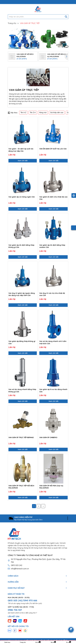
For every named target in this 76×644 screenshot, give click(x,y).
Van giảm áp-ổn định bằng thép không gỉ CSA (21, 246)
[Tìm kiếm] (66, 17)
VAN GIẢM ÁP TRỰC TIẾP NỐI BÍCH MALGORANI (21, 487)
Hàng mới (43, 113)
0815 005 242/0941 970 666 (22, 600)
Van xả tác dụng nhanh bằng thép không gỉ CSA (22, 391)
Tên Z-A (33, 113)
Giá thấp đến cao (57, 113)
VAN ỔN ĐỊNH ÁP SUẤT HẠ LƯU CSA (53, 149)
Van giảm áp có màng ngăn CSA (22, 197)
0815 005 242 (17, 565)
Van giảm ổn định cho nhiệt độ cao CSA (53, 198)
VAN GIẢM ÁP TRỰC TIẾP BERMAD (21, 437)
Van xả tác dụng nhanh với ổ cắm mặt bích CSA (53, 342)
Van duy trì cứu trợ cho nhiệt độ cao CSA (52, 294)
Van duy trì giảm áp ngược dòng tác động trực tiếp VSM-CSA (22, 294)
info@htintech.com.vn (20, 569)
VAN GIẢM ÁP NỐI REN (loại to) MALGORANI (51, 487)
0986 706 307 (15, 610)
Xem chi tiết (23, 161)
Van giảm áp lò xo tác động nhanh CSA (53, 391)
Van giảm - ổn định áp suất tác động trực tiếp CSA (21, 150)
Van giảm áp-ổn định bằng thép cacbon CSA (52, 246)
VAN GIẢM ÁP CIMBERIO (48, 437)
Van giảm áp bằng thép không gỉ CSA (22, 342)
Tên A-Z (23, 113)
